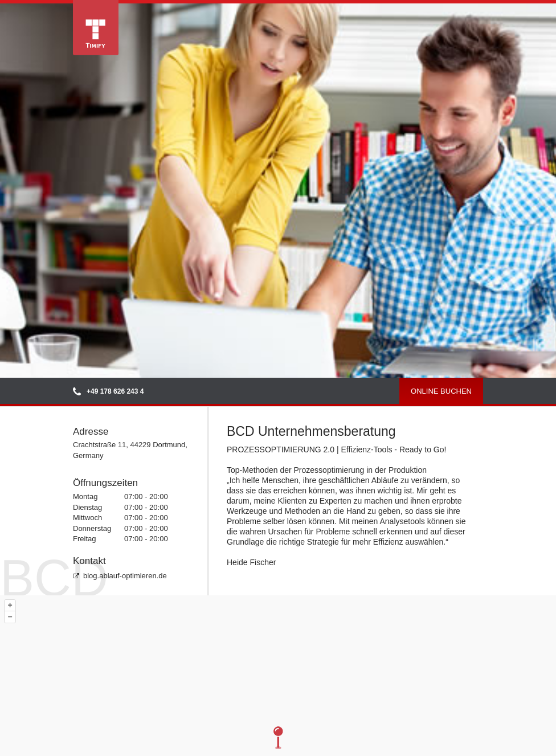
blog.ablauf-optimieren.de (120, 576)
